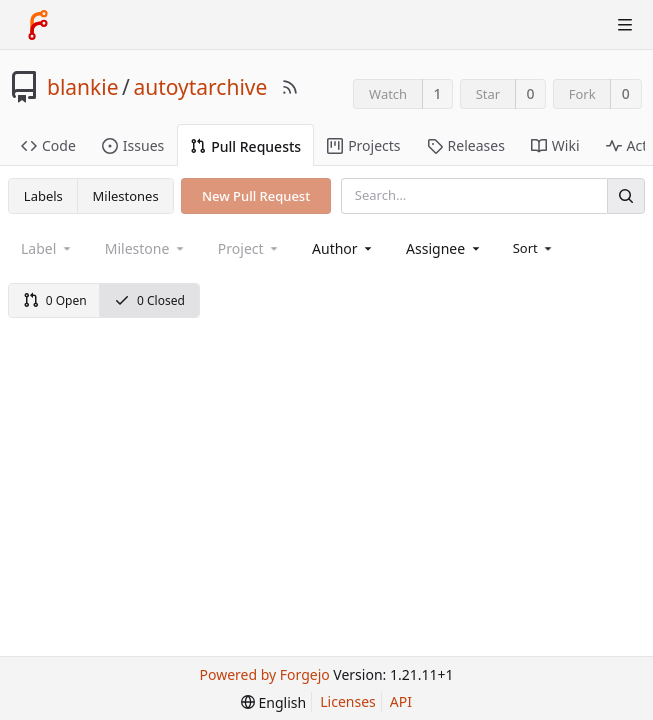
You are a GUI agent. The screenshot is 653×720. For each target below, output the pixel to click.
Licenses (348, 701)
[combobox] (343, 248)
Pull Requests (245, 146)
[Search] (626, 195)
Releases (466, 145)
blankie (83, 87)
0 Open (55, 300)
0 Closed (149, 300)
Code (48, 145)
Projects (363, 145)
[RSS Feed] (290, 87)
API (401, 701)
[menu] (534, 248)
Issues (133, 145)
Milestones (126, 196)
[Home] (38, 25)
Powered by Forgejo (265, 674)
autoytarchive (200, 87)
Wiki (555, 145)
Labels (43, 196)
